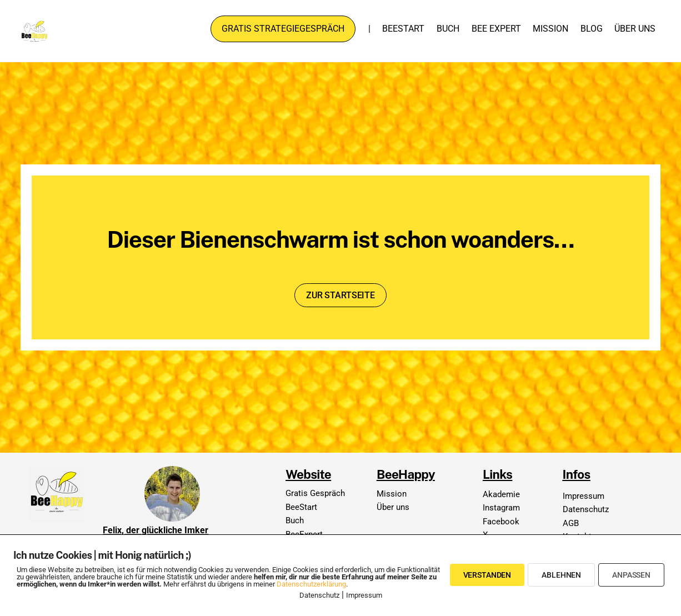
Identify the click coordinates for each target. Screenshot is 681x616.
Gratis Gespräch (315, 493)
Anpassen (631, 575)
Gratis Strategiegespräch (283, 29)
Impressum (584, 496)
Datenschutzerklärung (311, 584)
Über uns (635, 29)
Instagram (501, 508)
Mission (550, 29)
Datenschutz (586, 509)
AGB (571, 523)
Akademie (501, 494)
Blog (592, 29)
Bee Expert (496, 29)
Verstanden (487, 575)
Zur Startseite (340, 295)
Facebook (501, 522)
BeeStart (403, 29)
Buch (448, 29)
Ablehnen (561, 575)
